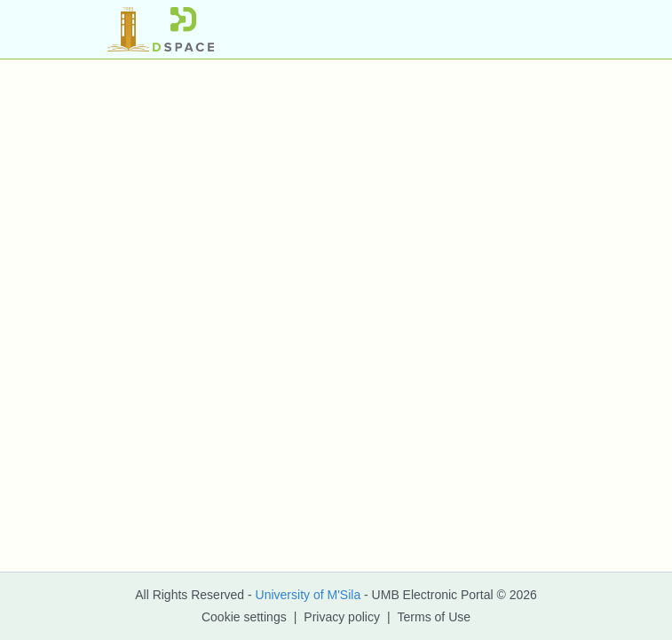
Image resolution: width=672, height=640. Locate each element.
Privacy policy (342, 617)
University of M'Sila (308, 595)
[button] (161, 29)
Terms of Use (434, 617)
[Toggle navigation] (541, 29)
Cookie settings (244, 617)
